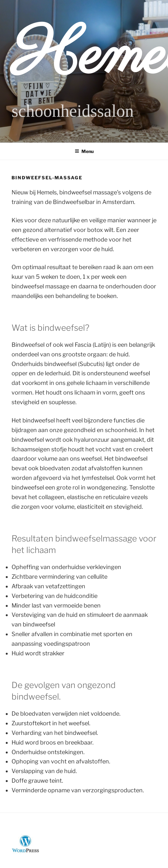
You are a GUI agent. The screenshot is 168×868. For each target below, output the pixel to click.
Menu (84, 151)
